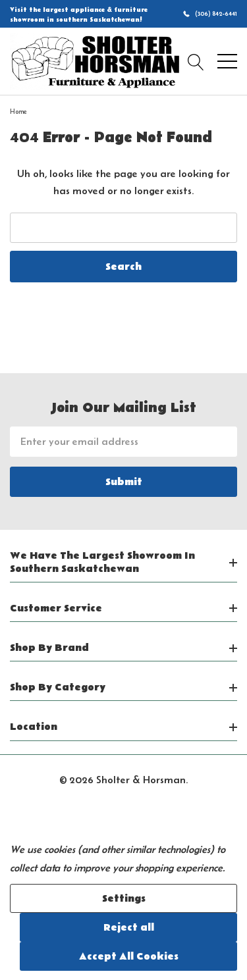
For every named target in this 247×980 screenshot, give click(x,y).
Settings (124, 898)
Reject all (129, 927)
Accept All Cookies (129, 956)
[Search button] (196, 61)
